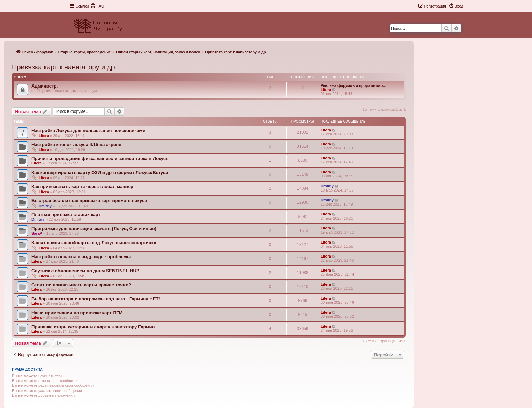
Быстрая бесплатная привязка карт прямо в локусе (89, 201)
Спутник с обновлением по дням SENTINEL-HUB (85, 271)
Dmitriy (327, 186)
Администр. (45, 86)
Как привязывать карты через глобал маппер (82, 187)
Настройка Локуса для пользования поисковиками (88, 130)
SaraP (37, 233)
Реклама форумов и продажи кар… (354, 85)
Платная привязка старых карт (66, 215)
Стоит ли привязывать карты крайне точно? (81, 285)
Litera (326, 90)
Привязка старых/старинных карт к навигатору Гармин (93, 327)
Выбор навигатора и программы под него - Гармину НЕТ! (96, 299)
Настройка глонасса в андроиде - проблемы (81, 257)
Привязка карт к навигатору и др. (64, 67)
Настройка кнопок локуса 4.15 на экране (76, 144)
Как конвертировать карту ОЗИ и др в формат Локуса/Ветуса (100, 173)
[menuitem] (97, 6)
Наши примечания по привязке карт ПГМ (77, 313)
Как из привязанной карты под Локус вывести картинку (94, 243)
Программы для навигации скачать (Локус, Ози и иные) (94, 229)
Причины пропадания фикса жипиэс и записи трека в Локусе (100, 159)
